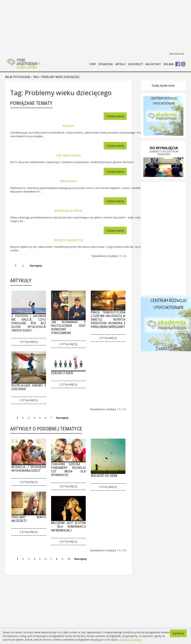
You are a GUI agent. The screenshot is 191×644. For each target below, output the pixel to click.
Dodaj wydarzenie (177, 54)
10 (69, 559)
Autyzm (68, 126)
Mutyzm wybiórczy (68, 240)
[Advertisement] (93, 25)
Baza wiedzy (136, 64)
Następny (36, 266)
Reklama (169, 64)
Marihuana (68, 181)
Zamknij (178, 633)
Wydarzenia (106, 64)
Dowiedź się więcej (130, 640)
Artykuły (121, 64)
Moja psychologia (18, 77)
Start (93, 64)
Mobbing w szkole (68, 210)
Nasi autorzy (153, 64)
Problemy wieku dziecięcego (60, 77)
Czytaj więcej (115, 116)
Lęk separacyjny (68, 155)
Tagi (36, 77)
